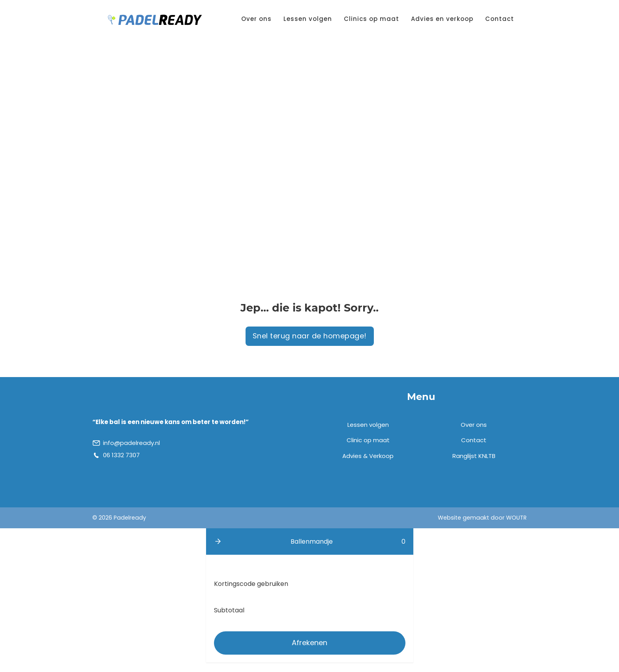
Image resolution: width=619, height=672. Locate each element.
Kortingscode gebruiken (251, 584)
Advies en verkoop (442, 19)
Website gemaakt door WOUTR (482, 518)
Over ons (256, 19)
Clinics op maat (371, 19)
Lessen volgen (308, 19)
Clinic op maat (368, 440)
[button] (218, 541)
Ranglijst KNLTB (474, 456)
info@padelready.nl (131, 443)
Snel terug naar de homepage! (310, 336)
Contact (500, 19)
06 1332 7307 (121, 455)
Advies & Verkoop (368, 456)
